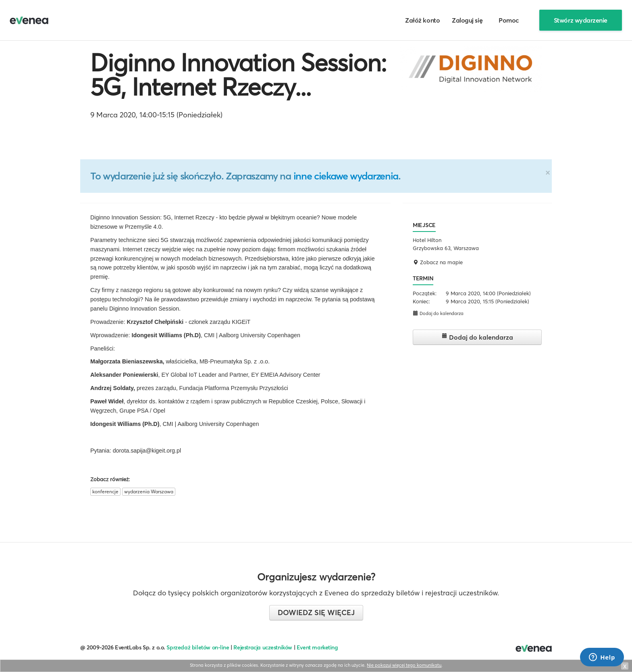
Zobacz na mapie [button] (438, 262)
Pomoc (509, 20)
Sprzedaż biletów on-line (198, 647)
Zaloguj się (467, 20)
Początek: (425, 293)
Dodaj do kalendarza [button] (438, 313)
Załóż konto (422, 20)
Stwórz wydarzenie (581, 20)
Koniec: (421, 301)
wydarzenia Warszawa (149, 491)
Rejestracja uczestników (263, 647)
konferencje (105, 491)
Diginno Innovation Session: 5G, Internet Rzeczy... (238, 75)
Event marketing (317, 647)
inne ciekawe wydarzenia (346, 176)
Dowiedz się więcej (316, 613)
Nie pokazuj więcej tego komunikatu (404, 665)
